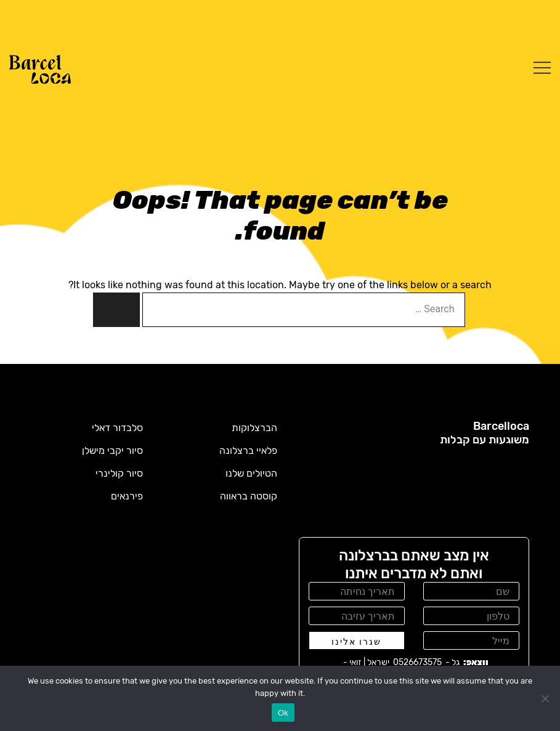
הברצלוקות (254, 428)
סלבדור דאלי (117, 428)
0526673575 (417, 662)
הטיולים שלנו (251, 473)
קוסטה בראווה (249, 496)
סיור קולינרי (119, 473)
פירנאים (127, 496)
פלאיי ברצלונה (248, 450)
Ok (283, 713)
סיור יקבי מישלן (112, 450)
